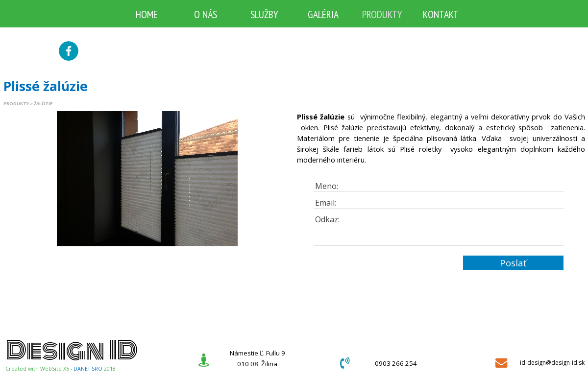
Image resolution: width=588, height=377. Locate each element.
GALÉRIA (323, 14)
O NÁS (206, 14)
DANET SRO (88, 369)
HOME (147, 14)
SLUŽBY (264, 14)
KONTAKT (441, 14)
